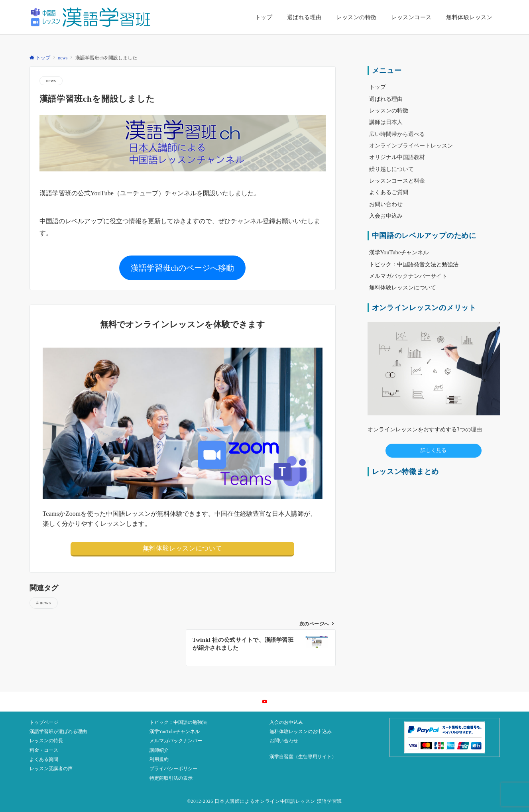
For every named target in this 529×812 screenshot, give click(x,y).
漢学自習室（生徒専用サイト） (303, 757)
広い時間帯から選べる (397, 134)
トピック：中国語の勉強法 (178, 723)
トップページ (44, 723)
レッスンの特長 (46, 741)
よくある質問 (44, 760)
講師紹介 (159, 750)
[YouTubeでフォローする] (265, 702)
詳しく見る (434, 450)
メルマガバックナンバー (176, 741)
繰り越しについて (391, 169)
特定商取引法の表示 (171, 778)
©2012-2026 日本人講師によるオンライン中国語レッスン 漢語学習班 (264, 801)
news (51, 81)
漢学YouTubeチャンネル (175, 732)
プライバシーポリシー (173, 769)
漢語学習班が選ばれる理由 (58, 732)
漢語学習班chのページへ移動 (182, 268)
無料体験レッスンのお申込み (301, 732)
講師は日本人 (386, 122)
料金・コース (44, 750)
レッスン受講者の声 (51, 769)
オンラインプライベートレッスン (411, 145)
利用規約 (159, 760)
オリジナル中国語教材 (397, 157)
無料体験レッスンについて (183, 548)
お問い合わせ (284, 741)
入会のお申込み (286, 723)
